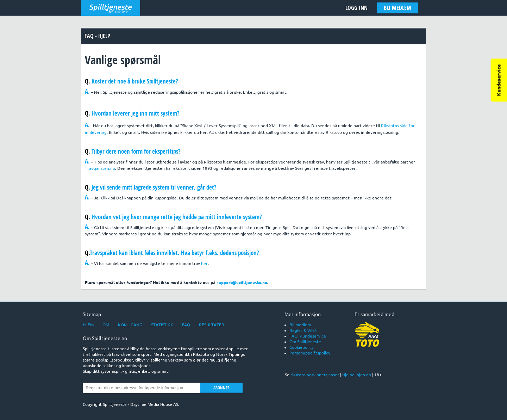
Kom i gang (130, 325)
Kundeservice (499, 80)
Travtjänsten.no (100, 168)
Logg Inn (356, 8)
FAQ (186, 325)
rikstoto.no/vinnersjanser (315, 375)
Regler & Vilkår (304, 330)
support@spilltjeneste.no (242, 282)
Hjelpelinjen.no (357, 375)
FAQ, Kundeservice (308, 336)
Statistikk (162, 325)
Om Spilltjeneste (305, 342)
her (204, 263)
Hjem (88, 325)
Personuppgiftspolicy (310, 353)
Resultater (212, 325)
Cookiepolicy (302, 347)
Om (106, 325)
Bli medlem (398, 8)
